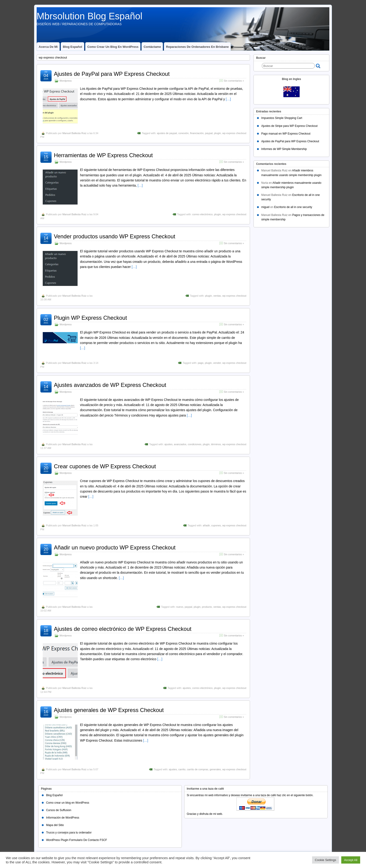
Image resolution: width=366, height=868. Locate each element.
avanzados (180, 444)
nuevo (180, 607)
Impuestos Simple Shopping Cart (282, 118)
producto (207, 607)
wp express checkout (234, 133)
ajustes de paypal (167, 133)
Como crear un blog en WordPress (113, 47)
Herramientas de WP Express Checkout (103, 155)
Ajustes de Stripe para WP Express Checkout (289, 126)
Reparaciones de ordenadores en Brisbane (197, 47)
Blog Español (72, 47)
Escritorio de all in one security (293, 207)
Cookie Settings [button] (326, 860)
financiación (197, 133)
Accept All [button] (351, 860)
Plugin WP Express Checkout (90, 318)
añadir (206, 525)
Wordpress (66, 81)
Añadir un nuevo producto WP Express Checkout (115, 547)
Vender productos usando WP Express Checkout (115, 236)
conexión (183, 133)
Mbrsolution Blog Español (90, 16)
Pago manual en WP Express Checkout (286, 134)
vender (217, 363)
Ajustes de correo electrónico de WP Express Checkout (123, 629)
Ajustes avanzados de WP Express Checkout (110, 385)
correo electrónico (202, 214)
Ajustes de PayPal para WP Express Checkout (112, 74)
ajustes (168, 444)
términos (216, 444)
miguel (265, 207)
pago (201, 363)
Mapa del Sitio (55, 825)
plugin (217, 133)
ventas (217, 296)
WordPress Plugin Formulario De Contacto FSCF (76, 840)
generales (215, 769)
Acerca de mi (48, 47)
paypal (209, 133)
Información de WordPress (63, 818)
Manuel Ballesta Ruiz (74, 133)
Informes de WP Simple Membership (284, 149)
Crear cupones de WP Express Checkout (105, 466)
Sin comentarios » (234, 81)
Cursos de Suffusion (59, 810)
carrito (182, 769)
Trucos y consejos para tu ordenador (69, 833)
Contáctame (152, 47)
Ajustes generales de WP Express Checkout (109, 710)
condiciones (194, 444)
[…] (228, 99)
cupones (216, 525)
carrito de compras (198, 769)
